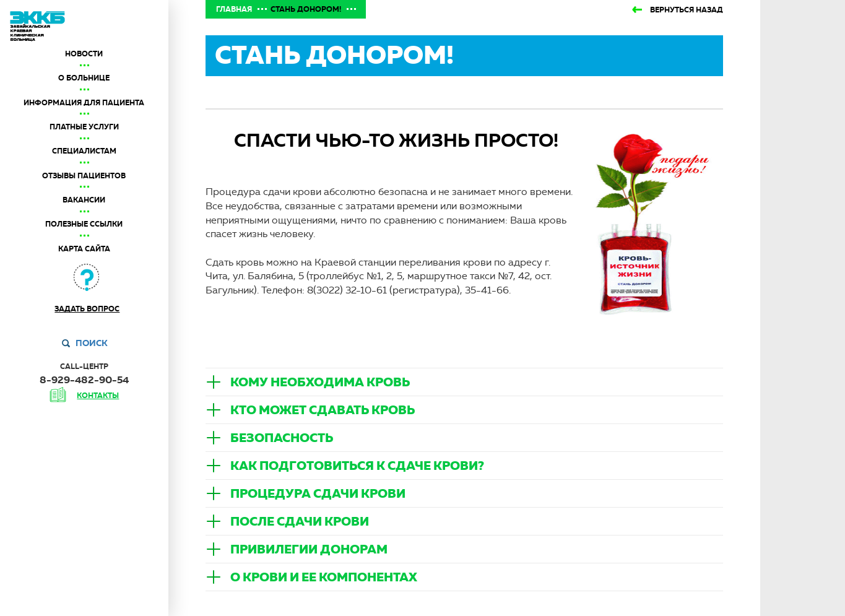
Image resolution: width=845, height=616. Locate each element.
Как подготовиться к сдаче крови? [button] (357, 466)
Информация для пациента (84, 103)
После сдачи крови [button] (300, 521)
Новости (84, 54)
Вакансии (84, 200)
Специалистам (84, 151)
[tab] (465, 382)
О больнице (84, 78)
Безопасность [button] (282, 438)
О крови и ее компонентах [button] (324, 577)
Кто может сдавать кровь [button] (323, 410)
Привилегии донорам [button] (309, 549)
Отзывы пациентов (84, 176)
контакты (98, 396)
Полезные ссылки (84, 224)
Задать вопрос (87, 309)
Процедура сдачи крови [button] (318, 493)
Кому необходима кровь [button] (320, 382)
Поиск (92, 343)
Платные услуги (84, 127)
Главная (234, 9)
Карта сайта (84, 249)
